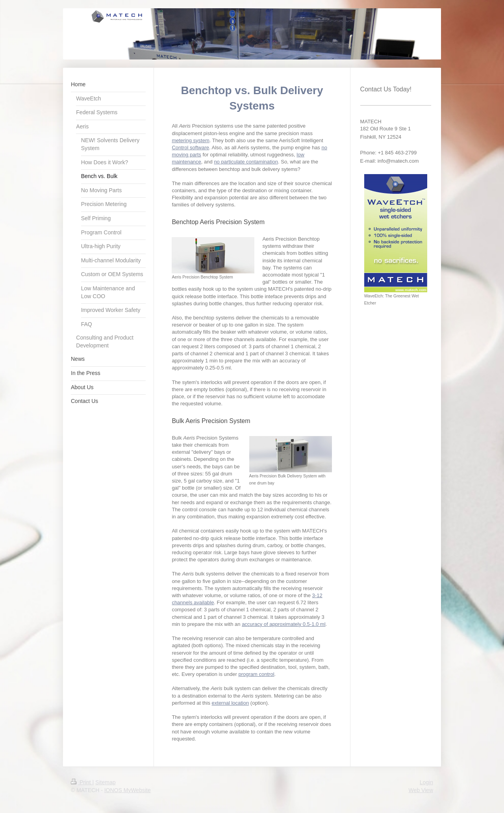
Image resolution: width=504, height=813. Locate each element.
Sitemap (105, 782)
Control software (190, 148)
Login (426, 782)
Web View (421, 790)
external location (231, 703)
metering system (190, 140)
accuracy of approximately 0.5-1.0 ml (283, 624)
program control (256, 674)
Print (82, 782)
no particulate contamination (246, 162)
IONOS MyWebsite (128, 790)
